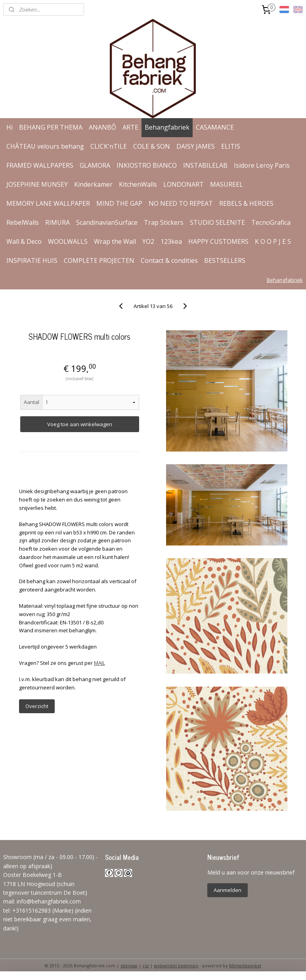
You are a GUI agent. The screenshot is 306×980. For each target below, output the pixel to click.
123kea (171, 241)
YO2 (148, 241)
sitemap (129, 966)
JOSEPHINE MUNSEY (37, 184)
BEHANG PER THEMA (51, 127)
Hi (10, 127)
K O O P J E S (273, 241)
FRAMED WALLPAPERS (40, 165)
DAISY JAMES (196, 146)
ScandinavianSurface (107, 222)
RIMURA (57, 222)
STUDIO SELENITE (217, 222)
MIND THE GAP (119, 203)
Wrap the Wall (115, 241)
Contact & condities (169, 260)
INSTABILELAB (205, 165)
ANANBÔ (102, 127)
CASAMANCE (215, 127)
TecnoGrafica (271, 222)
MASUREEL (227, 184)
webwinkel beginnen (176, 966)
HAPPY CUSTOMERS (218, 241)
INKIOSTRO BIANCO (147, 165)
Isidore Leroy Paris (262, 165)
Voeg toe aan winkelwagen (80, 424)
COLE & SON (152, 146)
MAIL (99, 663)
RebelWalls (23, 222)
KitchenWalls (138, 184)
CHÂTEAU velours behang (45, 146)
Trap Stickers (164, 222)
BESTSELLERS (225, 260)
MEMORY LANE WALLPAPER (48, 203)
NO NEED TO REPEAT (181, 203)
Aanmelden (228, 890)
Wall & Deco (24, 241)
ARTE (130, 127)
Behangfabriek (167, 127)
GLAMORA (95, 165)
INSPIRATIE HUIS (32, 260)
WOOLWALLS (68, 241)
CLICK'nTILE (109, 146)
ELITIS (231, 146)
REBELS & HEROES (246, 203)
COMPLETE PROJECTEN (99, 260)
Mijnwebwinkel (245, 966)
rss (146, 966)
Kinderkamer (93, 184)
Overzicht (37, 706)
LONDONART (184, 184)
